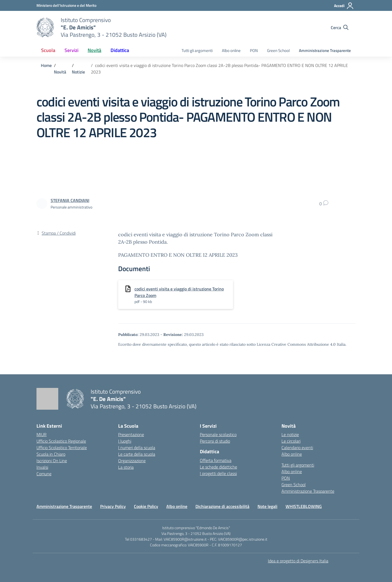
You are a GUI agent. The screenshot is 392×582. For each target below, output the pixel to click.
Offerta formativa (216, 460)
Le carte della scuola (137, 454)
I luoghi (125, 441)
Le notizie (290, 434)
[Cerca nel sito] (340, 27)
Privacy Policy (113, 506)
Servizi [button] (71, 50)
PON (254, 50)
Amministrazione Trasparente (325, 50)
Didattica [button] (120, 50)
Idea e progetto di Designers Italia (298, 561)
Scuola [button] (48, 50)
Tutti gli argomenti (197, 50)
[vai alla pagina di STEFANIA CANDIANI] (70, 200)
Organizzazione (132, 461)
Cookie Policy (146, 506)
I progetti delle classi (218, 473)
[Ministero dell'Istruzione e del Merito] (66, 5)
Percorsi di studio (215, 441)
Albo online (231, 50)
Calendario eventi (297, 448)
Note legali (267, 506)
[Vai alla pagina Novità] (60, 72)
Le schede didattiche (218, 467)
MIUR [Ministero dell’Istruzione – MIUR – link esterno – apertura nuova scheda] (42, 434)
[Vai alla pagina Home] (46, 65)
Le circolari (291, 441)
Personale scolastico (218, 434)
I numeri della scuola (137, 448)
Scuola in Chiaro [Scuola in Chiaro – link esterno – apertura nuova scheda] (51, 454)
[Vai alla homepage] (45, 27)
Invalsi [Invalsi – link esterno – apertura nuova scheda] (42, 467)
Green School (278, 50)
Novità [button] (94, 50)
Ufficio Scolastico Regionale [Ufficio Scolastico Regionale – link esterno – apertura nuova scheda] (61, 441)
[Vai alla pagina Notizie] (78, 72)
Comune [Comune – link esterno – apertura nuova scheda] (44, 474)
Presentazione (131, 434)
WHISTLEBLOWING (304, 506)
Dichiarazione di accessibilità (222, 506)
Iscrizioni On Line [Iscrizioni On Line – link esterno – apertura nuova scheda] (52, 461)
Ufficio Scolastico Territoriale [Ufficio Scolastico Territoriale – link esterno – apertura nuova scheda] (62, 448)
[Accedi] (344, 6)
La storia (126, 467)
